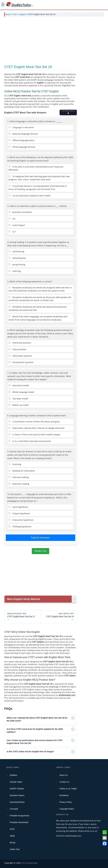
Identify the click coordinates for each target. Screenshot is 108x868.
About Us (64, 775)
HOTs (12, 829)
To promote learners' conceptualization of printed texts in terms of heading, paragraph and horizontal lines (38, 187)
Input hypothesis (18, 507)
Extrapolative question (21, 362)
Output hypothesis (19, 513)
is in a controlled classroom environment (30, 441)
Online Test (15, 849)
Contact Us (64, 782)
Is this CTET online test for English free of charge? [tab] (30, 752)
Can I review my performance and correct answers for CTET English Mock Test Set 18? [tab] (35, 742)
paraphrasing (17, 264)
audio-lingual (17, 225)
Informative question (20, 356)
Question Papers (17, 795)
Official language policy (21, 140)
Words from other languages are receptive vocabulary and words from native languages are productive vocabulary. (38, 318)
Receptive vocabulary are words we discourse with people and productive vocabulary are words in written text (40, 299)
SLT (12, 219)
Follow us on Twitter (68, 789)
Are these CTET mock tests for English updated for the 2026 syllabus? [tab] (35, 731)
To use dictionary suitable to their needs (30, 196)
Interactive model (19, 385)
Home (8, 14)
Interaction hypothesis (21, 520)
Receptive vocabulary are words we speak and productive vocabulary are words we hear (38, 308)
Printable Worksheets (19, 822)
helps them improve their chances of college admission (37, 428)
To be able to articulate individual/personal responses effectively (36, 168)
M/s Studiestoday (30, 863)
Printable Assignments (19, 816)
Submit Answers (40, 538)
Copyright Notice (67, 809)
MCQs (13, 843)
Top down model (18, 399)
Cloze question (17, 349)
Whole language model (21, 392)
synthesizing (16, 251)
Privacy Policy (66, 802)
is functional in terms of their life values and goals (34, 422)
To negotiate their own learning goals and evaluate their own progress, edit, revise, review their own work (39, 178)
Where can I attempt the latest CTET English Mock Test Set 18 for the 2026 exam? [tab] (37, 719)
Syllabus (13, 775)
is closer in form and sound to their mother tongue (34, 434)
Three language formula (22, 147)
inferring (15, 271)
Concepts (14, 809)
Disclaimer (64, 795)
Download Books (17, 802)
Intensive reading (19, 477)
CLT (12, 232)
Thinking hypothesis (20, 527)
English (22, 14)
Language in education (21, 127)
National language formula (23, 134)
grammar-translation (20, 212)
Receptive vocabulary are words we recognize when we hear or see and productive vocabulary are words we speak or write (40, 289)
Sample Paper (16, 782)
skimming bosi (17, 258)
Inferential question (20, 343)
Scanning (15, 464)
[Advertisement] (54, 40)
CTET (15, 14)
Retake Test (40, 551)
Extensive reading (19, 484)
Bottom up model (19, 405)
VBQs (12, 836)
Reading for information (22, 471)
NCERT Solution (17, 789)
